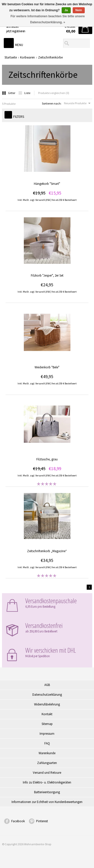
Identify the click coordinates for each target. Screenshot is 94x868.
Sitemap (47, 724)
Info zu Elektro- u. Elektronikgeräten (47, 782)
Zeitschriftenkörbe (50, 57)
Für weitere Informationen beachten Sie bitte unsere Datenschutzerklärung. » (48, 19)
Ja (66, 10)
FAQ (47, 743)
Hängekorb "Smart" (47, 184)
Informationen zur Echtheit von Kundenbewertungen (47, 802)
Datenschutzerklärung (47, 695)
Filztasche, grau (47, 459)
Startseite (11, 57)
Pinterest (42, 821)
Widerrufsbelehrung (47, 704)
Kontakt (47, 714)
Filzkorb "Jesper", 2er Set (47, 275)
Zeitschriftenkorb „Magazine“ (47, 551)
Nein (79, 10)
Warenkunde (47, 753)
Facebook (18, 821)
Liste (24, 93)
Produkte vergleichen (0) (54, 93)
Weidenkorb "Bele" (47, 367)
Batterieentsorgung (47, 792)
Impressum (47, 734)
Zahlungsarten (47, 763)
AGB (47, 685)
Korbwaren (27, 57)
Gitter (9, 93)
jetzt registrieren (16, 31)
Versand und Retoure (47, 773)
